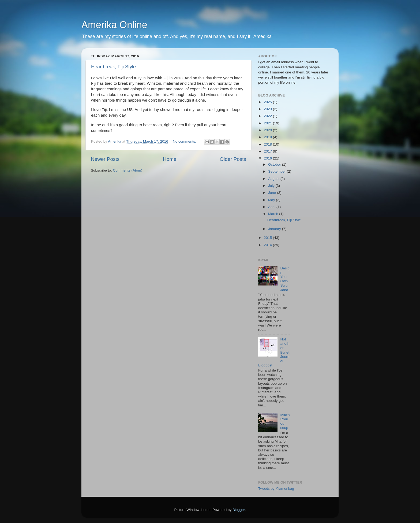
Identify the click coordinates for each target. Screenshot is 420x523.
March (274, 214)
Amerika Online (114, 25)
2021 (268, 123)
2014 (268, 245)
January (275, 229)
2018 (268, 144)
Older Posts (233, 159)
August (274, 179)
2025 (268, 102)
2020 (268, 130)
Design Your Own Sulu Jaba (285, 279)
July (272, 186)
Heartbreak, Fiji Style (113, 67)
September (277, 171)
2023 (268, 109)
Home (170, 159)
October (275, 164)
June (273, 193)
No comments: (185, 141)
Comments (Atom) (128, 170)
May (272, 200)
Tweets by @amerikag (276, 489)
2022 (268, 116)
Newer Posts (105, 159)
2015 (268, 238)
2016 (268, 158)
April (272, 207)
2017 (268, 151)
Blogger (239, 510)
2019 (268, 137)
